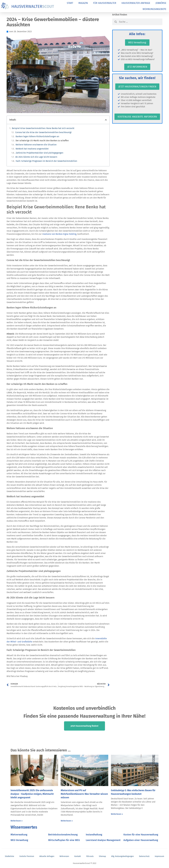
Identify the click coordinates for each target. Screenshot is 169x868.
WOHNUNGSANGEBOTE (154, 9)
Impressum (159, 856)
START (70, 3)
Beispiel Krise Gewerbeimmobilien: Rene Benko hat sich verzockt (43, 128)
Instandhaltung (94, 835)
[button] (106, 120)
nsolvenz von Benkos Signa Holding (60, 234)
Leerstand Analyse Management (103, 840)
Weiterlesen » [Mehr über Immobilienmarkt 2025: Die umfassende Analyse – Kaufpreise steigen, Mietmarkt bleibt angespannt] (17, 821)
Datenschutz (144, 856)
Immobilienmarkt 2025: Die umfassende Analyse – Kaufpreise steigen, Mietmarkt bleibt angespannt (32, 794)
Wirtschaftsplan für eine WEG (64, 840)
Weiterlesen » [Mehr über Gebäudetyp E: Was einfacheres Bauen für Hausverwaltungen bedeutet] (117, 814)
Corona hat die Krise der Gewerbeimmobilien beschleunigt (43, 132)
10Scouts (90, 856)
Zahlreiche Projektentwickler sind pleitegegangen (39, 153)
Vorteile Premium (27, 856)
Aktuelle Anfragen (47, 856)
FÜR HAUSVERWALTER (105, 3)
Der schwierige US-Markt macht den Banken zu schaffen (42, 141)
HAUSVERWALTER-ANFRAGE (136, 3)
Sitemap (102, 856)
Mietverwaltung (19, 835)
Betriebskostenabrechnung (63, 835)
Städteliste (10, 856)
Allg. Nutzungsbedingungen (122, 856)
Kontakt (78, 856)
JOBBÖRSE (161, 3)
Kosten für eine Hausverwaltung (141, 835)
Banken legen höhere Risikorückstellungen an (37, 136)
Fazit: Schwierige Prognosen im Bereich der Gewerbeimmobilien (46, 161)
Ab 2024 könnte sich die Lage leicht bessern (36, 157)
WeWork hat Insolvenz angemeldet (32, 149)
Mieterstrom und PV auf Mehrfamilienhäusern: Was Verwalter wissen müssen (84, 794)
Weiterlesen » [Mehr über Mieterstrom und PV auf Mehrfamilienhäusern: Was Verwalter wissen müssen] (67, 821)
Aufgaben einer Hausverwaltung (141, 840)
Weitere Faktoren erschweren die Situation (36, 145)
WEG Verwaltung (19, 840)
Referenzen (64, 856)
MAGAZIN (83, 3)
